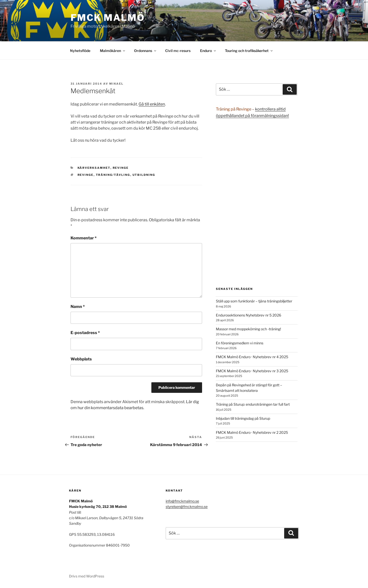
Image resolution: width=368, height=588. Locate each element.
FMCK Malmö (108, 18)
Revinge (121, 168)
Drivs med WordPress (87, 576)
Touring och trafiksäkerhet (249, 51)
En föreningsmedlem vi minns (240, 343)
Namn (78, 307)
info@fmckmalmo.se (182, 501)
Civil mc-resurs (178, 51)
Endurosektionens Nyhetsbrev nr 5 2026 (249, 315)
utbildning (144, 175)
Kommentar (84, 238)
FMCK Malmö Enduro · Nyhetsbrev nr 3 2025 (252, 371)
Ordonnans (145, 51)
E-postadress (85, 333)
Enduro (208, 51)
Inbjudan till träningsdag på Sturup (243, 418)
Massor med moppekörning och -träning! (248, 329)
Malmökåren (113, 51)
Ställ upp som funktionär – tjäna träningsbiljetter (254, 301)
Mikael (116, 84)
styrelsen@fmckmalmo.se (187, 506)
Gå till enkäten (152, 104)
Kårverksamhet (94, 168)
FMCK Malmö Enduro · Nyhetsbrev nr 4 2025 (252, 357)
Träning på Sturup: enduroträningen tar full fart (253, 404)
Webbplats (81, 359)
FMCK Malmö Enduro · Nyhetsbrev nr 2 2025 (252, 432)
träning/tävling (113, 175)
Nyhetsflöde (80, 51)
